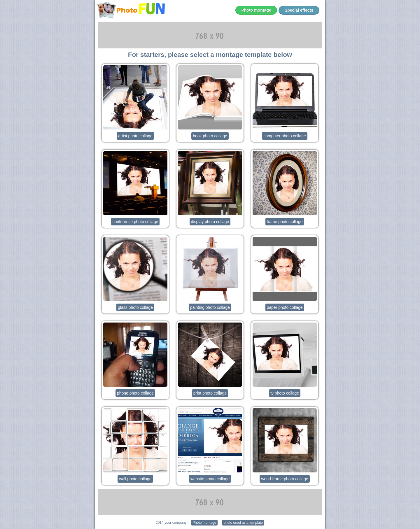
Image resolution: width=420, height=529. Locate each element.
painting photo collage (210, 307)
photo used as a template (243, 523)
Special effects (299, 10)
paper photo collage (285, 307)
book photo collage (210, 136)
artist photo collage (135, 136)
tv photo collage (285, 393)
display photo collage (210, 222)
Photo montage (256, 10)
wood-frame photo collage (285, 479)
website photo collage (210, 479)
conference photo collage (135, 222)
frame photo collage (285, 222)
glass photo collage (135, 307)
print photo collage (210, 393)
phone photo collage (135, 393)
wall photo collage (135, 479)
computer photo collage (285, 136)
